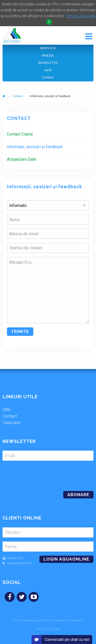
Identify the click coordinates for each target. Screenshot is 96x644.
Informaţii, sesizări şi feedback (35, 147)
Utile (6, 409)
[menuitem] (48, 134)
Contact (18, 96)
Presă (48, 56)
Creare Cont (13, 558)
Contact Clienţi (20, 134)
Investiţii (48, 63)
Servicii (48, 48)
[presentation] (38, 474)
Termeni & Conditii (80, 16)
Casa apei (12, 423)
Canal (48, 77)
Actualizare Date (22, 159)
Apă (48, 70)
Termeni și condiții (48, 629)
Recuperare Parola (17, 563)
